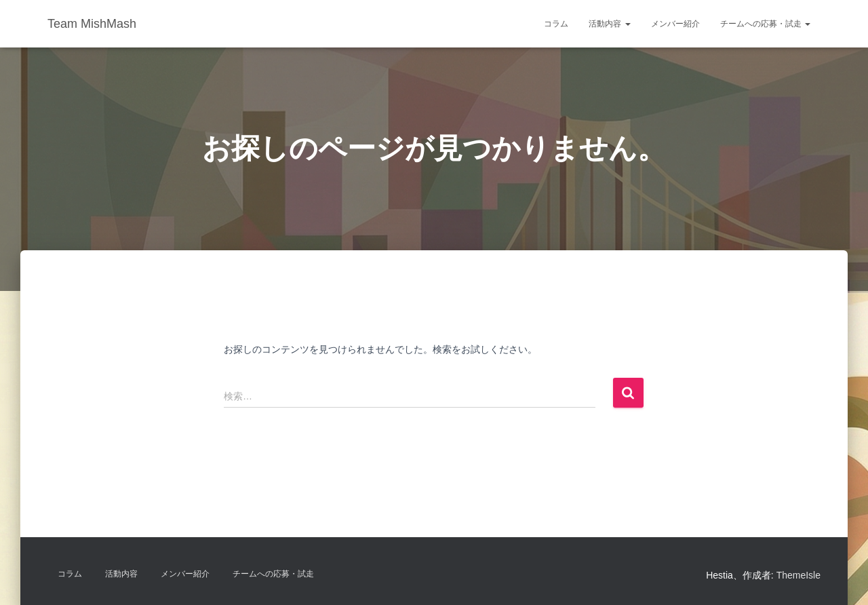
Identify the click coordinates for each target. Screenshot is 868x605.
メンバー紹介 (675, 24)
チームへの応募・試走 (765, 24)
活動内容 (609, 24)
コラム (556, 24)
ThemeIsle (798, 575)
